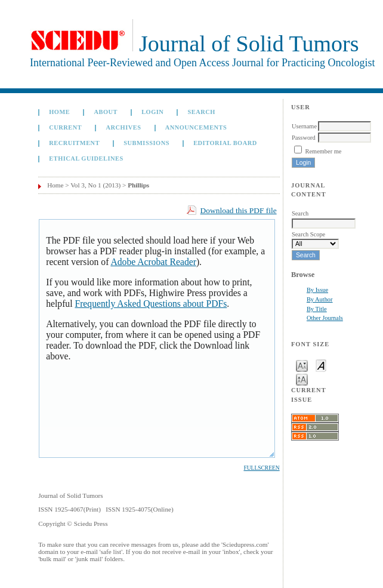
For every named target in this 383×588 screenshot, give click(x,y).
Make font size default (321, 365)
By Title (317, 309)
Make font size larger (302, 379)
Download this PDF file (239, 210)
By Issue (317, 290)
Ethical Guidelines (86, 158)
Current (65, 127)
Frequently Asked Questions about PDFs (151, 304)
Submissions (146, 143)
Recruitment (74, 143)
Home (59, 112)
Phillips (138, 185)
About (106, 112)
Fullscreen (261, 468)
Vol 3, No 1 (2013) (95, 185)
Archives (123, 127)
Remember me (324, 151)
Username (304, 126)
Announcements (196, 127)
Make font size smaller (302, 365)
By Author (320, 299)
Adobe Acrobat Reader (153, 262)
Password (304, 138)
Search (202, 112)
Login (152, 112)
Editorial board (225, 143)
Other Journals (325, 318)
